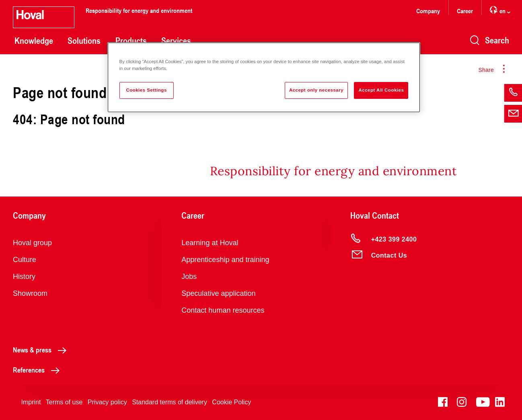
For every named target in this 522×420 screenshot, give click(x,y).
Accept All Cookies (381, 90)
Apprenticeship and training (225, 260)
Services (176, 41)
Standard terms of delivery (170, 402)
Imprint (31, 402)
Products (131, 41)
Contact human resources (223, 310)
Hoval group (32, 243)
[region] (264, 77)
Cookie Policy (231, 402)
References (38, 370)
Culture (25, 260)
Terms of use (64, 402)
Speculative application (218, 293)
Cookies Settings (146, 90)
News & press (42, 350)
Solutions (84, 41)
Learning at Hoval (210, 243)
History (24, 277)
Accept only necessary (316, 90)
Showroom (30, 293)
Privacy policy (107, 402)
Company (428, 11)
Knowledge (34, 41)
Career (465, 11)
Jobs (189, 277)
